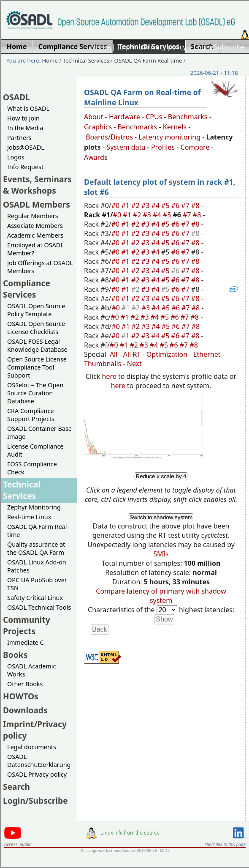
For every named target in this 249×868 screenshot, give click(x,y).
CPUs (154, 117)
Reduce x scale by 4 (161, 476)
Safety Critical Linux (35, 598)
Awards (96, 157)
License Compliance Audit (35, 450)
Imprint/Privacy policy (152, 47)
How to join (23, 118)
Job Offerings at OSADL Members (40, 267)
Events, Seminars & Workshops (37, 185)
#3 (146, 205)
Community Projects (27, 625)
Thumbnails (103, 364)
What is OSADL (28, 108)
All (114, 354)
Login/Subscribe (219, 47)
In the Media (25, 128)
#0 (116, 205)
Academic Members (35, 235)
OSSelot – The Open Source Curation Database (35, 393)
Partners (19, 138)
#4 (156, 205)
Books (15, 655)
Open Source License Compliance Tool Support (37, 367)
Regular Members (33, 216)
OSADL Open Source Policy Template (36, 310)
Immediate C (26, 642)
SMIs (161, 554)
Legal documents (32, 747)
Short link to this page (225, 844)
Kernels (175, 127)
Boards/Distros (109, 137)
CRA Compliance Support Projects (31, 415)
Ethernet (207, 354)
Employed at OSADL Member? (35, 249)
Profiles (163, 147)
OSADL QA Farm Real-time (148, 60)
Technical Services (86, 60)
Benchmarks (188, 117)
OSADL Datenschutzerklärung (39, 761)
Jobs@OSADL (26, 147)
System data (126, 147)
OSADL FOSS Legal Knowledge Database (37, 345)
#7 (186, 205)
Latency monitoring (169, 137)
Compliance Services (27, 289)
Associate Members (35, 226)
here (109, 376)
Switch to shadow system (161, 517)
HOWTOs (21, 696)
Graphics (98, 127)
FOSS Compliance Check (32, 468)
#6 (176, 205)
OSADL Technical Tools (39, 607)
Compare (195, 147)
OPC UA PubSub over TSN (37, 584)
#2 (136, 205)
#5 (166, 205)
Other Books (25, 684)
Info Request (25, 167)
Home (100, 47)
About (93, 117)
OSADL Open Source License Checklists (36, 328)
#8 (196, 205)
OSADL (16, 97)
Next (134, 364)
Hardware (124, 117)
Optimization (167, 354)
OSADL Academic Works (31, 670)
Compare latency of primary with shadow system (161, 596)
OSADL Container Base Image (39, 433)
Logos (16, 157)
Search (16, 787)
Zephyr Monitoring (34, 507)
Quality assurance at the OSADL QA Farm (36, 548)
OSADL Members (37, 204)
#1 (126, 205)
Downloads (25, 710)
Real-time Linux (29, 517)
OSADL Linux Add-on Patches (37, 566)
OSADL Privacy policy (37, 774)
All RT (132, 354)
